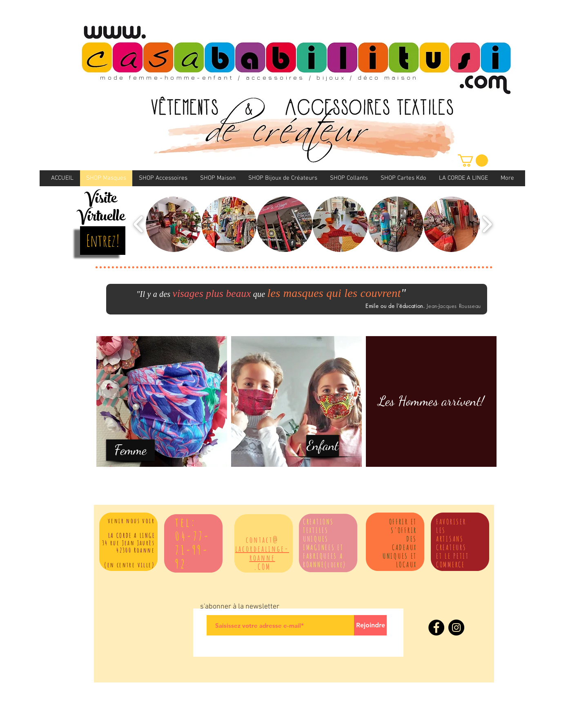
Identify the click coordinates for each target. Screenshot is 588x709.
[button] (174, 224)
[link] (473, 161)
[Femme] (130, 450)
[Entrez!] (103, 241)
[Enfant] (323, 446)
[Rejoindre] (370, 625)
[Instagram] (456, 628)
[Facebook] (436, 628)
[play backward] (139, 224)
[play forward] (487, 224)
